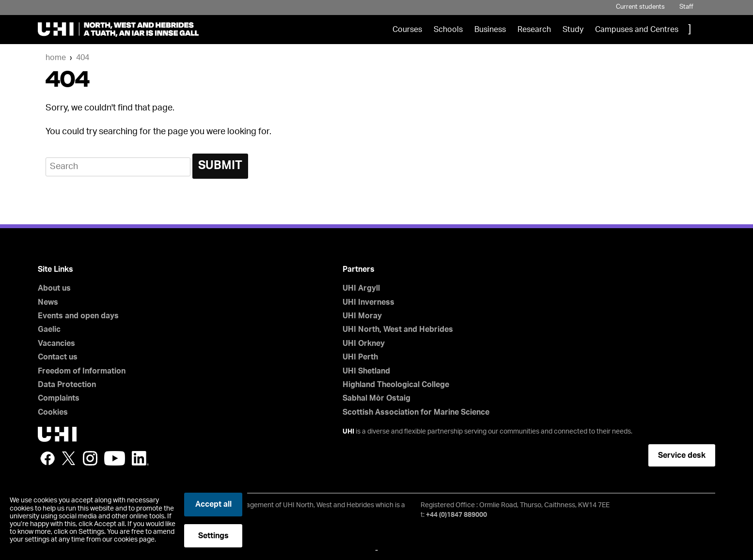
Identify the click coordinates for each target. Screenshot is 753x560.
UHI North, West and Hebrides (398, 329)
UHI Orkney (364, 343)
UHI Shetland (366, 371)
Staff (686, 7)
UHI (348, 432)
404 (83, 58)
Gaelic (49, 329)
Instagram (90, 458)
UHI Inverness (369, 302)
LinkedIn (140, 458)
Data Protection (67, 385)
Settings (213, 536)
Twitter (69, 458)
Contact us (58, 357)
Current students (640, 7)
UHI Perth (360, 357)
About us (54, 288)
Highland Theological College (396, 385)
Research (534, 30)
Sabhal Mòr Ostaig (376, 398)
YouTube (115, 458)
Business (490, 30)
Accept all (213, 504)
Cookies (53, 412)
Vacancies (56, 343)
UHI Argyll (361, 288)
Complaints (59, 398)
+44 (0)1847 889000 (456, 515)
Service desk (682, 455)
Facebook (47, 458)
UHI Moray (362, 316)
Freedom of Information (82, 371)
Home (56, 58)
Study (573, 30)
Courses (407, 30)
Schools (448, 30)
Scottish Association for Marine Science (416, 412)
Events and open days (78, 316)
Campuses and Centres (637, 30)
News (48, 302)
